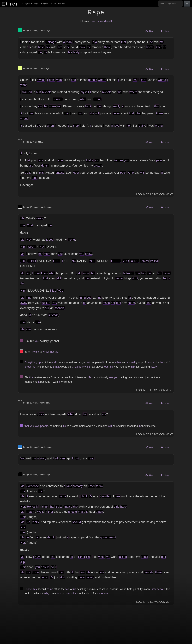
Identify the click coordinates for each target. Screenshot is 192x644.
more (47, 254)
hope (29, 589)
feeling (167, 273)
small (132, 362)
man (69, 42)
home (150, 47)
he (151, 42)
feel (119, 303)
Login (37, 3)
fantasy (59, 173)
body (76, 52)
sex (48, 47)
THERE (116, 261)
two (143, 273)
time (118, 496)
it (118, 80)
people (93, 80)
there (108, 47)
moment (104, 593)
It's (51, 577)
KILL (53, 291)
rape (69, 486)
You (55, 303)
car (40, 106)
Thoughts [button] (26, 3)
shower (58, 99)
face (40, 160)
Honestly (33, 507)
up (39, 362)
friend (71, 240)
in (112, 126)
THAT (56, 261)
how (154, 589)
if (87, 367)
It (21, 113)
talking (123, 557)
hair (164, 557)
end (54, 362)
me (162, 42)
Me (22, 218)
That (30, 225)
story (43, 458)
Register (45, 3)
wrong (97, 99)
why (47, 593)
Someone (33, 486)
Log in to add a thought (102, 21)
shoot (28, 367)
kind (62, 577)
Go (187, 3)
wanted (27, 92)
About (53, 3)
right (135, 278)
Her (23, 225)
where (102, 80)
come (50, 589)
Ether (91, 486)
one (73, 80)
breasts (148, 572)
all (38, 537)
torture (118, 160)
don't (52, 80)
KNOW (144, 261)
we (108, 557)
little (76, 367)
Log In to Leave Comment (155, 194)
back (88, 106)
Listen (165, 31)
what (83, 99)
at (29, 160)
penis (144, 557)
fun (59, 593)
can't (144, 80)
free (82, 572)
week (53, 106)
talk (88, 572)
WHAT (32, 247)
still (59, 278)
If (21, 153)
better (131, 303)
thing (83, 298)
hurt (39, 92)
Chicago (51, 42)
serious (161, 589)
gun (37, 322)
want (59, 80)
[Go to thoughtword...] (170, 4)
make (119, 278)
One (131, 173)
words (162, 80)
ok (38, 126)
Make (90, 160)
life (90, 377)
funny (82, 367)
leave (82, 47)
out (106, 367)
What (71, 414)
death (45, 166)
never (116, 113)
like (65, 426)
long (35, 178)
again (99, 512)
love (117, 126)
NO (42, 247)
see (111, 377)
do (26, 173)
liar (22, 283)
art (31, 166)
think (85, 496)
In (93, 42)
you (61, 160)
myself (41, 80)
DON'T (32, 261)
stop (76, 126)
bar (119, 362)
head (91, 458)
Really (30, 512)
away (24, 303)
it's (91, 496)
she (92, 113)
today (100, 486)
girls (116, 507)
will (97, 113)
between (129, 273)
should (73, 512)
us (75, 589)
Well (40, 512)
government (108, 537)
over (76, 173)
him (60, 47)
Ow (29, 329)
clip (23, 562)
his (70, 52)
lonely (90, 577)
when (50, 126)
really (117, 106)
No (28, 273)
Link (150, 31)
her (129, 126)
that (124, 42)
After (159, 47)
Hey (29, 240)
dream (98, 166)
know (89, 254)
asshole (60, 308)
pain (159, 160)
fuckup (46, 303)
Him (23, 247)
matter (106, 496)
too (59, 106)
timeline (53, 315)
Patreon (61, 3)
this (41, 173)
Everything (31, 362)
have (41, 47)
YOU (92, 261)
